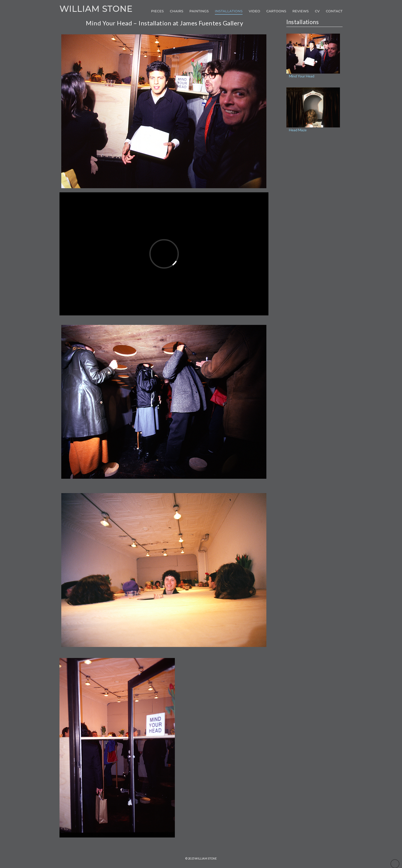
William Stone (96, 9)
